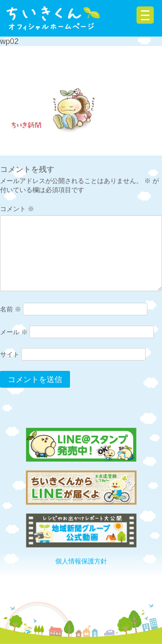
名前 (11, 309)
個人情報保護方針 (81, 561)
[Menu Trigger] (145, 15)
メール (14, 332)
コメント (17, 209)
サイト (10, 354)
